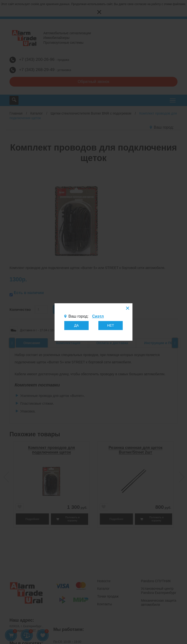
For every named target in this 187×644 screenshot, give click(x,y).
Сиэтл (98, 316)
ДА (77, 325)
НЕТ (111, 325)
